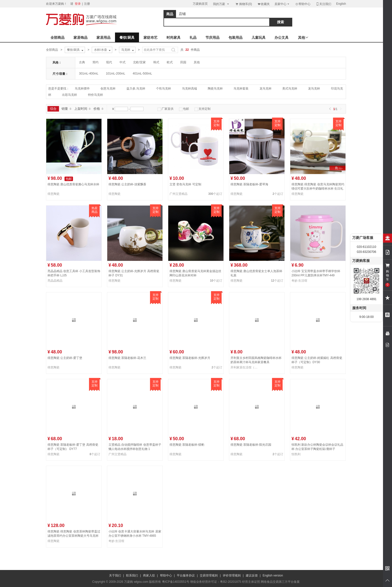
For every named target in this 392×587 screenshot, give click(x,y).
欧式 (170, 62)
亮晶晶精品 (55, 281)
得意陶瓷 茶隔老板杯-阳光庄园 (251, 445)
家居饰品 (80, 38)
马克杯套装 (241, 89)
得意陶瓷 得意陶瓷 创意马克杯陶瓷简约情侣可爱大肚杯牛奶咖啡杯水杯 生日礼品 (318, 189)
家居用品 (103, 38)
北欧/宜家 (139, 62)
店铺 (182, 14)
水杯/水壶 (103, 50)
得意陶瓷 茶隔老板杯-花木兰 (127, 358)
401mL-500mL (142, 74)
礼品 (193, 38)
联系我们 (132, 575)
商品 (170, 14)
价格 (99, 109)
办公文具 (281, 38)
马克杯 (128, 50)
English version (273, 575)
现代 (109, 62)
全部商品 (57, 38)
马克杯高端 (189, 89)
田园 (183, 62)
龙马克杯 (265, 89)
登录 (78, 4)
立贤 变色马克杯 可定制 (185, 184)
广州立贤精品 (178, 194)
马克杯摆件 (82, 89)
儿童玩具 (258, 38)
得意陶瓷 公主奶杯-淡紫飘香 (127, 184)
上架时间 (83, 109)
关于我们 (115, 575)
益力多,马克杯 (136, 89)
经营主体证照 (251, 582)
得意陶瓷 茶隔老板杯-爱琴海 (249, 184)
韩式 (156, 62)
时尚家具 (173, 38)
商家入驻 (149, 575)
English (341, 4)
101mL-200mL (115, 74)
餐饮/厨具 (127, 38)
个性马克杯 (163, 89)
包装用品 (235, 38)
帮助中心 (303, 4)
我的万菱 (221, 4)
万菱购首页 (200, 4)
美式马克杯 (290, 89)
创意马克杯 (108, 89)
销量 (67, 109)
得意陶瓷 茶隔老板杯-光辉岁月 (190, 358)
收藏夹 (263, 4)
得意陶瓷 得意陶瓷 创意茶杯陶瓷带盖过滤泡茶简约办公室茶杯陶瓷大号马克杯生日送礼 (74, 536)
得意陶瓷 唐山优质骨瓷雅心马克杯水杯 (73, 184)
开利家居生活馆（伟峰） (245, 367)
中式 (122, 62)
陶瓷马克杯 (215, 89)
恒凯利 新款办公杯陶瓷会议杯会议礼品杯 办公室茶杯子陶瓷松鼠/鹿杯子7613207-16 (317, 449)
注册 (87, 4)
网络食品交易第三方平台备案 (280, 582)
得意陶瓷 (53, 194)
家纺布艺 (150, 38)
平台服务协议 (186, 575)
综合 (53, 109)
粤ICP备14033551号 (176, 582)
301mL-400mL (89, 74)
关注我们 (323, 4)
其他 (197, 62)
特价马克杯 (95, 95)
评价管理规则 (232, 575)
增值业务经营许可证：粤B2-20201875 (215, 582)
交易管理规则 (209, 575)
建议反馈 (252, 575)
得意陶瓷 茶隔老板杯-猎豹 (187, 445)
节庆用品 (212, 38)
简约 (95, 62)
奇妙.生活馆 (299, 281)
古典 (82, 62)
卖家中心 (282, 4)
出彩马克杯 (69, 95)
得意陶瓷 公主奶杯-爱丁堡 (65, 358)
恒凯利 (296, 454)
